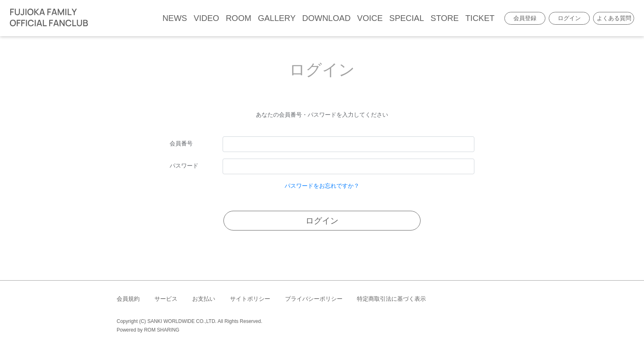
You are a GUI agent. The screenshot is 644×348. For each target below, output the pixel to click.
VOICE (370, 18)
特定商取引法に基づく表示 (391, 299)
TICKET (480, 18)
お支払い (204, 299)
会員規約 (128, 299)
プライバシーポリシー (314, 299)
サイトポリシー (250, 299)
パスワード (184, 166)
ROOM (239, 18)
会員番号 (181, 143)
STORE (445, 18)
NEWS (175, 18)
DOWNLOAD (327, 18)
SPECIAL (407, 18)
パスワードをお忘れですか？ (322, 186)
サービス (166, 299)
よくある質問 (614, 18)
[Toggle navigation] (97, 18)
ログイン (569, 18)
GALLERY (277, 18)
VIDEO (206, 18)
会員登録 (525, 18)
